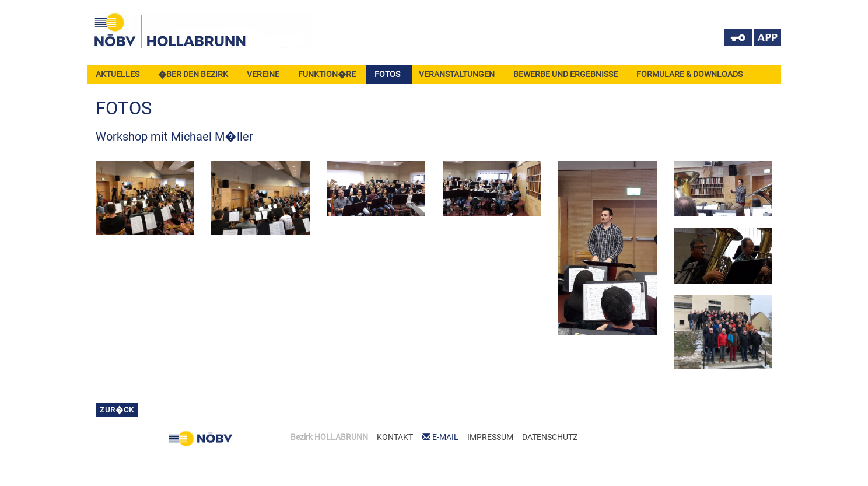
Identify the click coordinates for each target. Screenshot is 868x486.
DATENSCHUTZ (550, 437)
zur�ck (117, 410)
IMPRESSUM (490, 437)
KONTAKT (395, 437)
